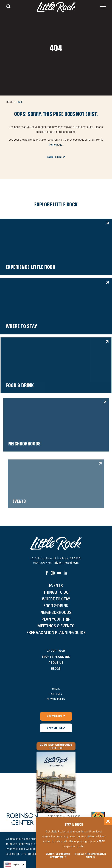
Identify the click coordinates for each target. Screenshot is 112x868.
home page (56, 145)
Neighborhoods (56, 612)
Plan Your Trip (56, 619)
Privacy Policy (56, 699)
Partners (56, 694)
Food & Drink (56, 606)
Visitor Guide (55, 716)
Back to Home (55, 157)
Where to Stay (56, 599)
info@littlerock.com (66, 563)
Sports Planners (56, 657)
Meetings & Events (56, 626)
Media (56, 689)
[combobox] (15, 865)
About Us (56, 662)
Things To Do (56, 592)
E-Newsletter (55, 728)
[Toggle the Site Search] (8, 6)
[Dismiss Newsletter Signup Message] (108, 821)
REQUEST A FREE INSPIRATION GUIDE (90, 856)
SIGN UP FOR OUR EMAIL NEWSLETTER (58, 856)
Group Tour (56, 651)
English (12, 865)
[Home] (56, 7)
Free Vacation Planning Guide (56, 633)
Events (56, 585)
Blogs (56, 668)
